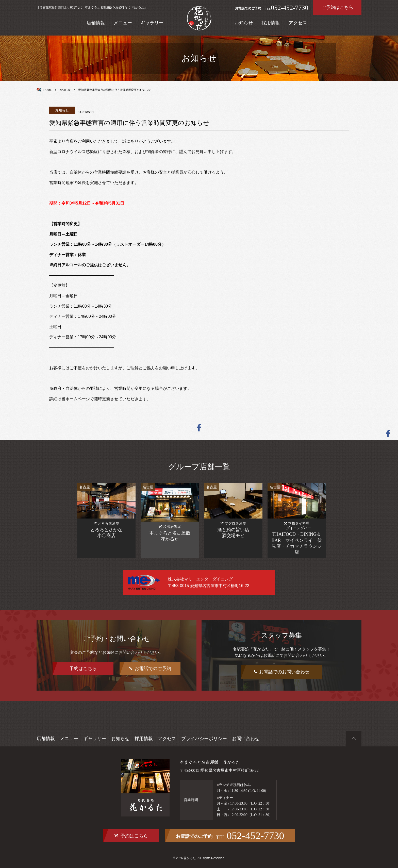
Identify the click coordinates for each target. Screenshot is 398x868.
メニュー (123, 23)
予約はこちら (83, 669)
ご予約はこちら (337, 7)
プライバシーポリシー (204, 739)
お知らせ (244, 23)
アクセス (298, 23)
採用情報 (271, 23)
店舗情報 (96, 23)
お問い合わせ (246, 739)
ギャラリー (152, 23)
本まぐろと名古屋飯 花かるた (208, 762)
